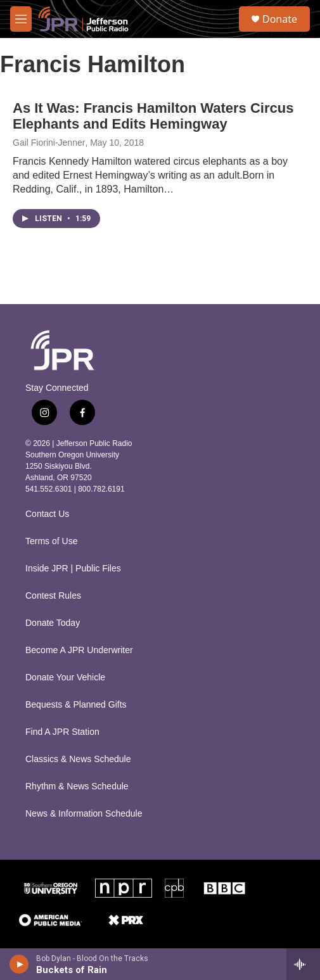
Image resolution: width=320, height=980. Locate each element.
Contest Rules (53, 596)
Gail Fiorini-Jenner (49, 143)
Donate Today (53, 623)
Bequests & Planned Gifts (76, 705)
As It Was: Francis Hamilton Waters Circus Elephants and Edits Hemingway (153, 116)
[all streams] (303, 964)
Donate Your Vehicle (65, 678)
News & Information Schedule (84, 814)
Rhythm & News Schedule (77, 786)
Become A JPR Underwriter (79, 650)
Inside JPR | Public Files (73, 569)
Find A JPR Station (62, 732)
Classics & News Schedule (78, 759)
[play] (19, 964)
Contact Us (47, 514)
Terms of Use (51, 541)
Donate (280, 19)
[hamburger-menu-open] (21, 19)
